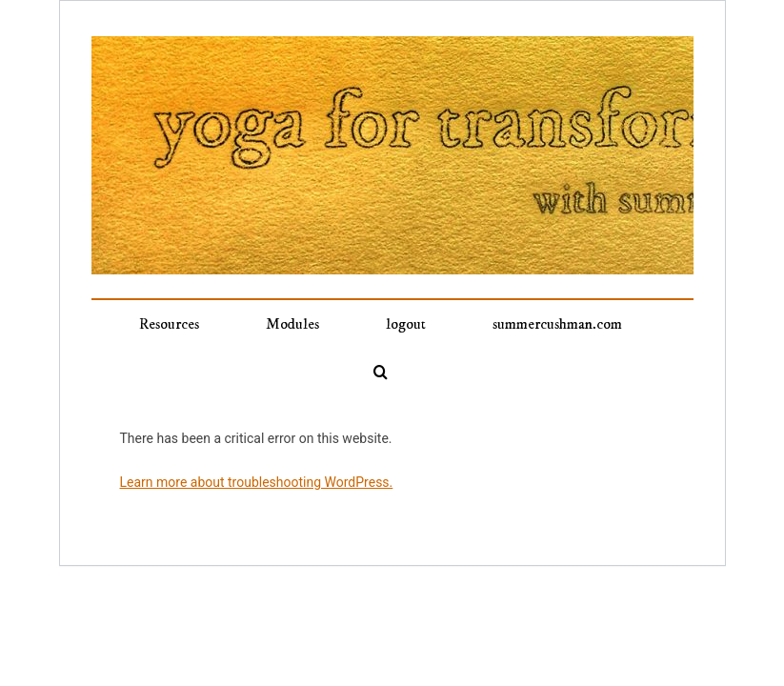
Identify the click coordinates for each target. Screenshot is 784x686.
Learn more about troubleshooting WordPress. (257, 482)
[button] (380, 372)
